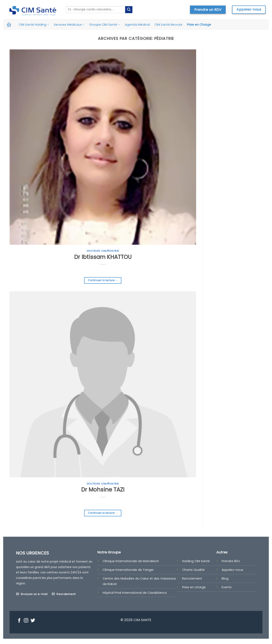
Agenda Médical (137, 25)
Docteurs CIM (96, 251)
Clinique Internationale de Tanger (128, 570)
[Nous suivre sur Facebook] (19, 621)
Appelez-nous (232, 570)
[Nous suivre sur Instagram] (26, 621)
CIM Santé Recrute (168, 25)
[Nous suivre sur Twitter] (33, 621)
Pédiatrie (113, 251)
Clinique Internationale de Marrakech (131, 561)
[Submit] (129, 10)
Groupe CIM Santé (105, 25)
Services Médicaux (69, 25)
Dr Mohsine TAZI (103, 490)
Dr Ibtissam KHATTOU (103, 257)
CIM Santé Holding (34, 25)
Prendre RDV (231, 561)
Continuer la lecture (103, 280)
